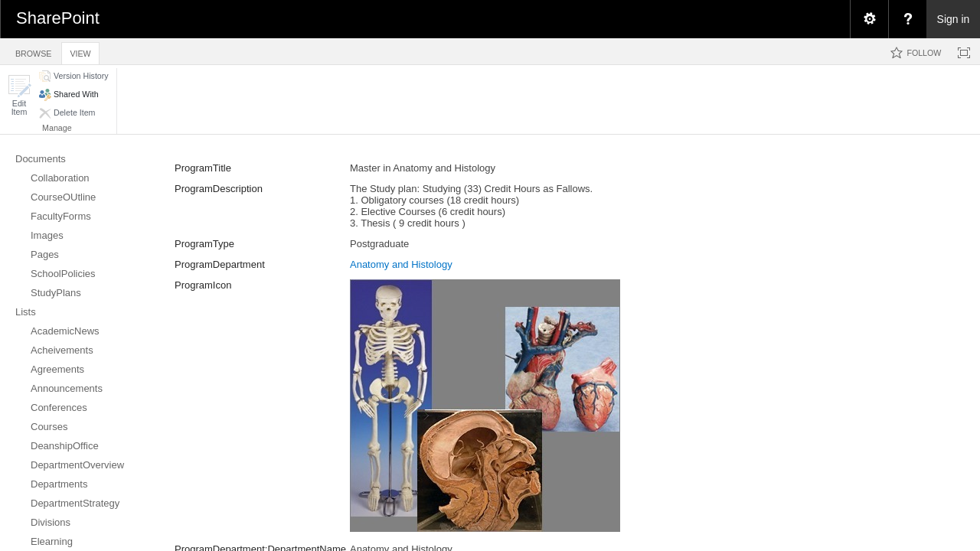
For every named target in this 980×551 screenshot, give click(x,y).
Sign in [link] (954, 19)
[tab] (33, 51)
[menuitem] (869, 19)
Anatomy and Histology (401, 264)
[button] (19, 95)
